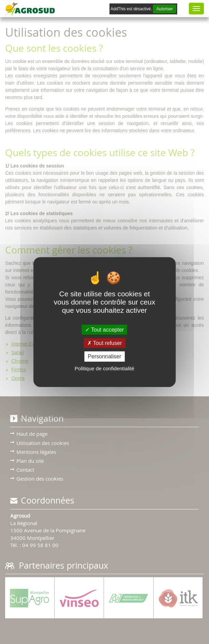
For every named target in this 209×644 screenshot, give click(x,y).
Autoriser (165, 9)
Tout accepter (104, 330)
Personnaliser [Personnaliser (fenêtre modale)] (105, 356)
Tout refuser (105, 343)
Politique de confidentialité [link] (104, 368)
